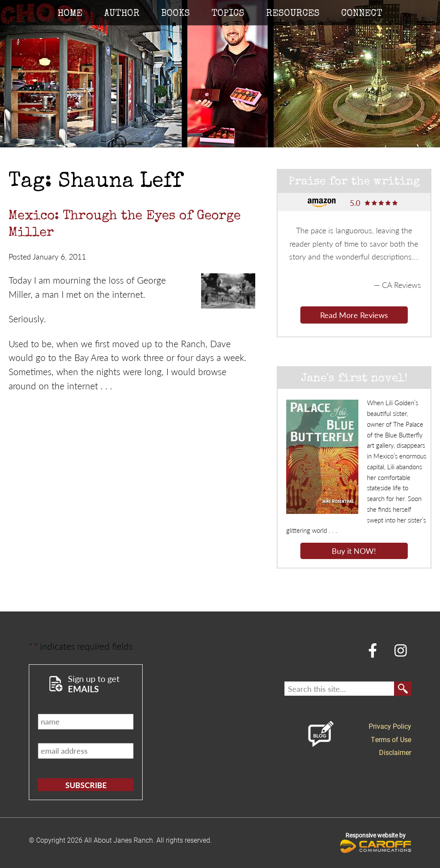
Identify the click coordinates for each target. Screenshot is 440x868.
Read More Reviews (354, 315)
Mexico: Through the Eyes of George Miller (125, 225)
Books (176, 14)
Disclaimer (395, 752)
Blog (321, 734)
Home (70, 14)
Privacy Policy (390, 726)
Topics (228, 14)
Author (122, 14)
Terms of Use (391, 739)
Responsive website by (376, 842)
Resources (293, 14)
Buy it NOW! (354, 551)
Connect (362, 14)
